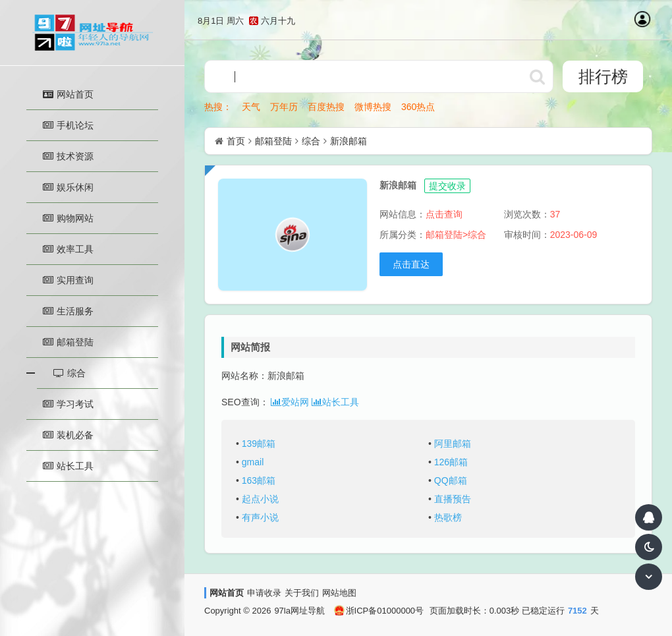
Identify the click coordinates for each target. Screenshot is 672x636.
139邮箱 (259, 444)
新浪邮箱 (349, 141)
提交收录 (447, 186)
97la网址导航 (299, 611)
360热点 (418, 107)
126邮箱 (451, 462)
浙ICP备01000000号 (379, 611)
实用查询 (68, 280)
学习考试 (68, 404)
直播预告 (453, 499)
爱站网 (290, 402)
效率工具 (68, 249)
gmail (253, 462)
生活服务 (68, 311)
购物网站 (68, 218)
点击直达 (411, 264)
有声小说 (260, 517)
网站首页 (68, 94)
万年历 (284, 107)
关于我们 (302, 593)
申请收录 (264, 593)
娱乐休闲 (68, 187)
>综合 (474, 235)
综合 (311, 141)
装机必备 (68, 435)
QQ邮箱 (451, 480)
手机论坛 (68, 125)
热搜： (218, 107)
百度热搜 (326, 107)
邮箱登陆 (68, 342)
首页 (236, 141)
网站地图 (339, 593)
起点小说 (260, 499)
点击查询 (444, 214)
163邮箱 (259, 480)
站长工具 (68, 466)
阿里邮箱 (453, 444)
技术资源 (68, 156)
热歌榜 (448, 517)
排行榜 (603, 76)
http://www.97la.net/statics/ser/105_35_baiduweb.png (537, 76)
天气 (251, 107)
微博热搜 (373, 107)
